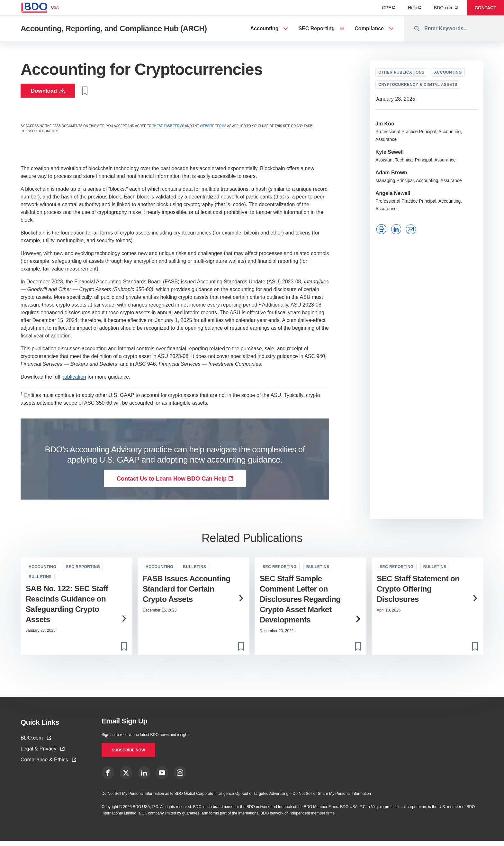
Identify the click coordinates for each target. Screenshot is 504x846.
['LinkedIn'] (398, 229)
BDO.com (36, 740)
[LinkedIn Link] (144, 778)
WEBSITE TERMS (213, 129)
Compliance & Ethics (48, 762)
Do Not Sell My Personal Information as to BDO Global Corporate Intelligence (168, 799)
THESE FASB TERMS (168, 129)
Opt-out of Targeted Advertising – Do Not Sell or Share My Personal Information (303, 799)
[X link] (126, 778)
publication (74, 379)
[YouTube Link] (162, 778)
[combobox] (454, 29)
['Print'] (383, 229)
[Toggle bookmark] (92, 92)
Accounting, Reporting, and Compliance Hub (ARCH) (114, 28)
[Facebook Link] (108, 778)
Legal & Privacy (42, 751)
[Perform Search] (417, 29)
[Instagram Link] (180, 778)
